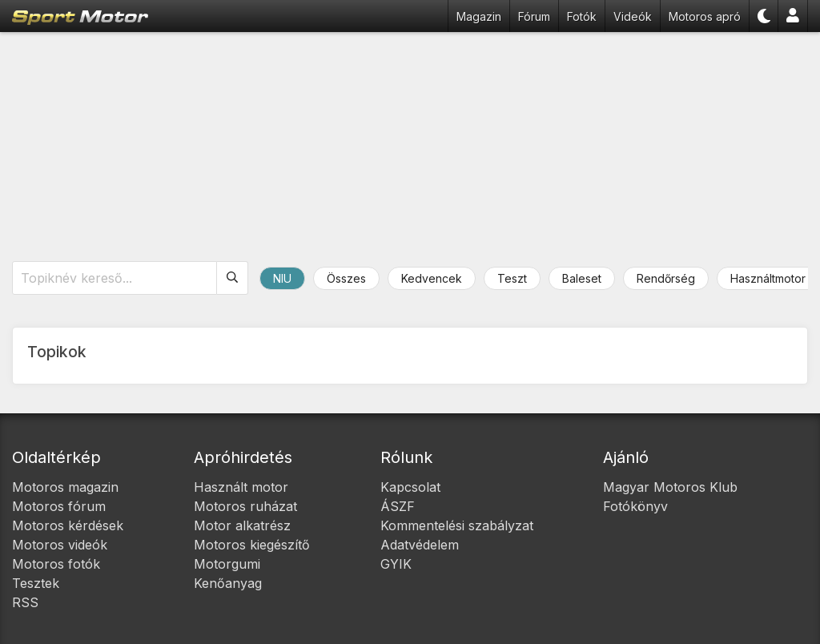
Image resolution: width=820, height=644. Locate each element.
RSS (25, 602)
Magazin (479, 16)
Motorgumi (227, 564)
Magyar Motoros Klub (670, 487)
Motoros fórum (59, 506)
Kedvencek (432, 278)
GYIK (396, 564)
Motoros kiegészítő (252, 545)
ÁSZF (398, 506)
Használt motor (241, 487)
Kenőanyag (228, 583)
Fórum (534, 16)
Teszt (512, 278)
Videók (633, 16)
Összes (346, 278)
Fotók (582, 16)
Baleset (582, 278)
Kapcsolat (410, 487)
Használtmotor (768, 278)
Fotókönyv (635, 506)
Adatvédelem (420, 545)
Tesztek (36, 583)
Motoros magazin (65, 487)
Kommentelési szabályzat (457, 525)
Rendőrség (666, 278)
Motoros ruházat (245, 506)
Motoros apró (705, 16)
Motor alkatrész (242, 525)
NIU (282, 278)
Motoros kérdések (68, 525)
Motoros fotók (56, 564)
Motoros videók (60, 545)
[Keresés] (233, 278)
